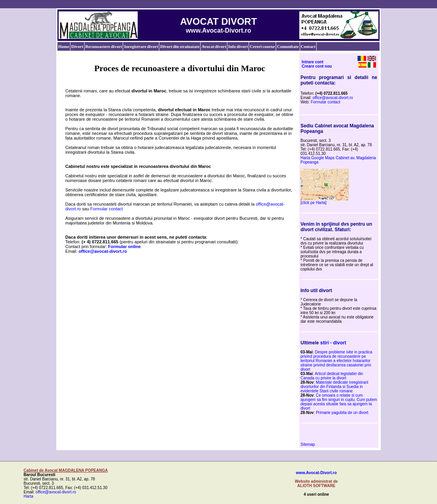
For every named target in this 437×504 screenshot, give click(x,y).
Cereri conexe (262, 46)
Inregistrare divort (141, 46)
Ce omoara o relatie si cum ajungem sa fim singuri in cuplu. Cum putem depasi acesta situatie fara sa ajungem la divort (339, 402)
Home (64, 46)
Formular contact (107, 209)
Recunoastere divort (104, 46)
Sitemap (308, 444)
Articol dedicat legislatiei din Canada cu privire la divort (332, 376)
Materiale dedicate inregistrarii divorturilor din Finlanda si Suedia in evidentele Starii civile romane (334, 387)
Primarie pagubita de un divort (342, 413)
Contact (308, 46)
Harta (28, 496)
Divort (77, 46)
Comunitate (288, 46)
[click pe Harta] (313, 203)
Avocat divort (214, 46)
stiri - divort (333, 343)
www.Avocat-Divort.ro (316, 473)
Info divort (238, 46)
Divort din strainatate (180, 46)
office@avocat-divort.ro (333, 98)
